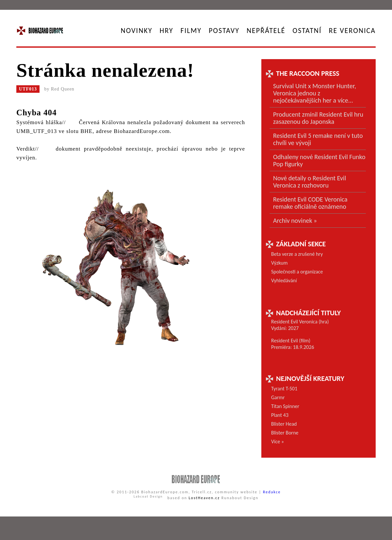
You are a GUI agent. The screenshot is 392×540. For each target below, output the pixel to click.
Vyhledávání (284, 280)
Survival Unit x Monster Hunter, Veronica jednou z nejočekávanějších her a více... (315, 93)
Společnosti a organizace (297, 272)
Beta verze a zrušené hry (297, 254)
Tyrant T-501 (284, 389)
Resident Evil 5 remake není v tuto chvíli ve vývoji (318, 139)
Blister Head (284, 424)
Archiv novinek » (295, 221)
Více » (278, 442)
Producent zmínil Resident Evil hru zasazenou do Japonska (318, 118)
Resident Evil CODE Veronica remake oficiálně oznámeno (310, 203)
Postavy (224, 31)
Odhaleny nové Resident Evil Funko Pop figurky (319, 160)
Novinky (137, 31)
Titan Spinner (285, 406)
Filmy (191, 31)
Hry (167, 31)
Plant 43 (280, 415)
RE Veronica (352, 31)
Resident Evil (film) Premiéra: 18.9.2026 (293, 344)
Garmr (278, 397)
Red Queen (63, 89)
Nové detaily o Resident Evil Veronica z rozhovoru (310, 182)
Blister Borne (285, 433)
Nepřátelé (266, 31)
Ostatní (307, 31)
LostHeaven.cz (204, 498)
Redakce (272, 492)
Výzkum (279, 263)
